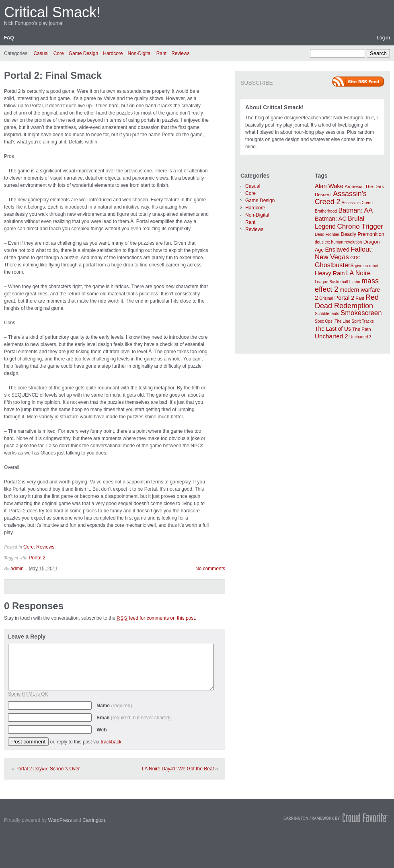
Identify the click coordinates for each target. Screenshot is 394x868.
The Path (361, 329)
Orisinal (326, 298)
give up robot (367, 266)
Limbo (355, 282)
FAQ (9, 38)
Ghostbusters (334, 265)
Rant (161, 53)
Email (133, 718)
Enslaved (337, 250)
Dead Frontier (327, 234)
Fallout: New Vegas (344, 253)
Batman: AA (355, 210)
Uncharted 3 (360, 337)
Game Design (83, 53)
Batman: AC (331, 219)
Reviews (180, 53)
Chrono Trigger (360, 226)
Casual (41, 53)
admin (17, 569)
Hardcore (113, 53)
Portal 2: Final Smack (53, 75)
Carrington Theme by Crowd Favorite (336, 818)
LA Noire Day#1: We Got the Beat (178, 769)
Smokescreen (361, 313)
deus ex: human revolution (338, 242)
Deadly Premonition (362, 234)
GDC (355, 258)
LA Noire (358, 273)
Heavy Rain (330, 273)
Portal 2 (37, 558)
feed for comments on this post (156, 618)
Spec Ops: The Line (332, 321)
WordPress (60, 820)
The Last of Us (333, 329)
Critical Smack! (52, 12)
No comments (210, 569)
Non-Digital (139, 53)
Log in (383, 38)
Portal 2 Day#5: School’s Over (48, 769)
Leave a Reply (27, 637)
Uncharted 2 (331, 336)
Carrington (94, 820)
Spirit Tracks (363, 321)
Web (102, 730)
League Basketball (331, 282)
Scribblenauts (327, 314)
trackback (111, 742)
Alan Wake (329, 186)
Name (114, 706)
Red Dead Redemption (347, 302)
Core (59, 53)
